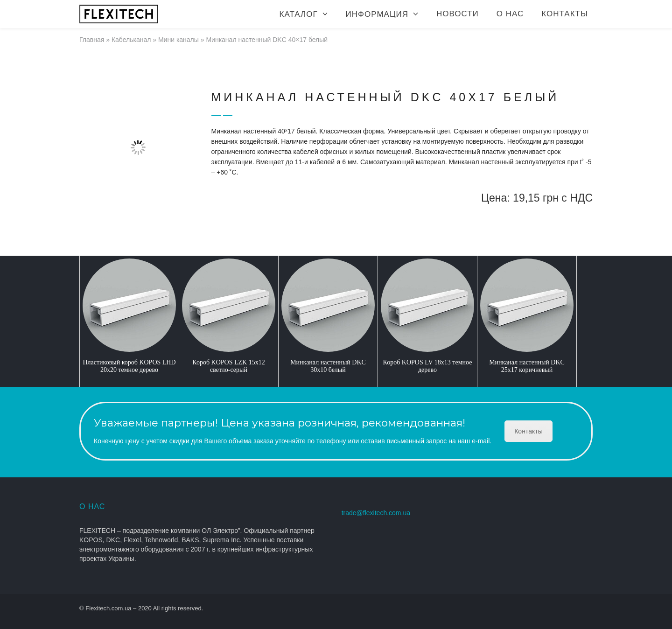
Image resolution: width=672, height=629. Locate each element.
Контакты (565, 14)
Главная (92, 40)
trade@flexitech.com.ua (376, 513)
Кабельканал (131, 40)
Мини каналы (178, 40)
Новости (458, 14)
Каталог (299, 14)
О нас (510, 14)
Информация (377, 14)
